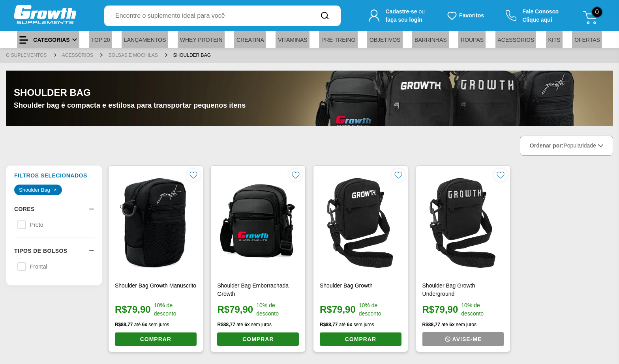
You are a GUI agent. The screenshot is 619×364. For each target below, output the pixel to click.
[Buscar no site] (325, 16)
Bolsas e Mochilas (134, 55)
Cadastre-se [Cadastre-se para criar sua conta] (401, 11)
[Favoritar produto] (193, 175)
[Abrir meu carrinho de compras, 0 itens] (593, 16)
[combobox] (207, 16)
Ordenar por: (566, 146)
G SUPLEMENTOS (27, 55)
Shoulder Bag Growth (346, 286)
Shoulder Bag (192, 55)
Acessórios (78, 55)
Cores (54, 209)
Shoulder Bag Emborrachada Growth (253, 290)
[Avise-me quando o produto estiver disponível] (463, 339)
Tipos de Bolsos (54, 251)
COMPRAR (156, 339)
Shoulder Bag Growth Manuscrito (156, 286)
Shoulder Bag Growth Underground (449, 290)
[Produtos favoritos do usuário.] (465, 16)
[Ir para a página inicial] (45, 16)
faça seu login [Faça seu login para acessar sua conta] (404, 20)
